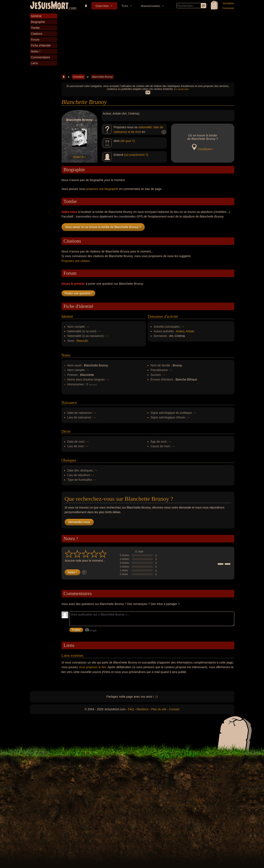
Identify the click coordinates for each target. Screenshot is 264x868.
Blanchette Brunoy (102, 77)
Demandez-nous (79, 522)
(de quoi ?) (127, 141)
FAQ (131, 709)
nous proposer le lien (92, 667)
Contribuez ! (205, 149)
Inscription (228, 3)
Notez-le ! (79, 157)
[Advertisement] (148, 43)
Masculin (82, 341)
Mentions (143, 709)
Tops (125, 6)
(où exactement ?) (136, 155)
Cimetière (102, 6)
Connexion (228, 8)
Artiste (190, 331)
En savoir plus (182, 89)
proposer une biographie (102, 189)
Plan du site (159, 709)
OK (148, 92)
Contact (174, 709)
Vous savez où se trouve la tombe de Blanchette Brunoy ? (103, 227)
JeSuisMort (49, 6)
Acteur (180, 331)
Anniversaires (151, 6)
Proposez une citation (76, 261)
